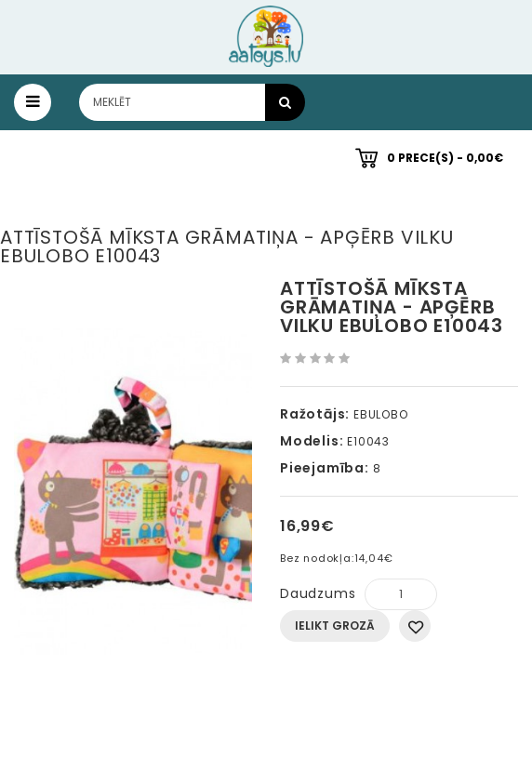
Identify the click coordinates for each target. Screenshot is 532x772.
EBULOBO (381, 414)
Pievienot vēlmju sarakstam (415, 626)
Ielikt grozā (335, 626)
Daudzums (318, 593)
